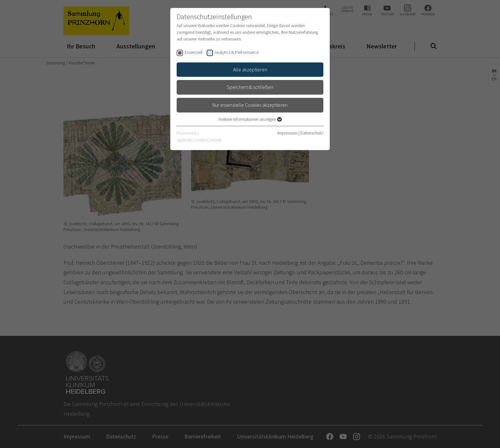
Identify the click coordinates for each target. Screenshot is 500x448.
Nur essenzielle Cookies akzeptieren (250, 105)
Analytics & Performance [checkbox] (237, 52)
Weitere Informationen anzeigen (250, 119)
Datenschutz (312, 133)
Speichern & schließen (250, 87)
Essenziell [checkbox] (194, 52)
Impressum (287, 133)
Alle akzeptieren (250, 69)
